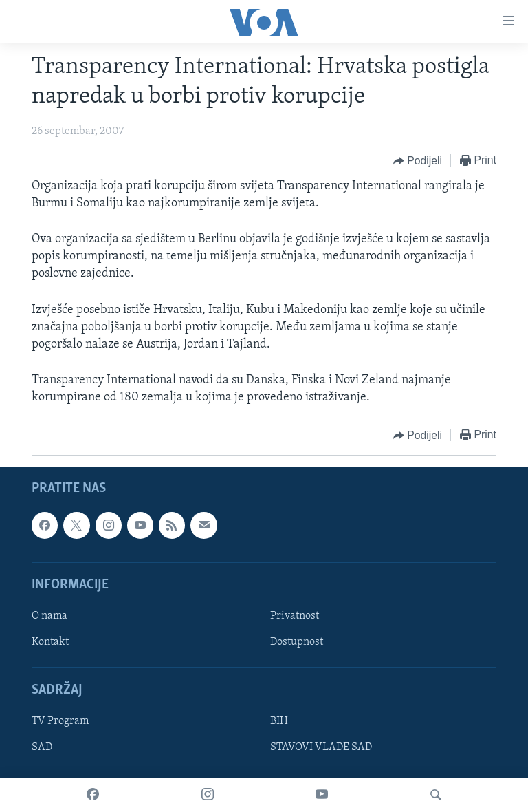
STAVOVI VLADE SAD (321, 747)
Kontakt (50, 642)
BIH (279, 721)
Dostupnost (297, 642)
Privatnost (295, 616)
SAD (42, 747)
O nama (49, 616)
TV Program (60, 721)
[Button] (418, 161)
